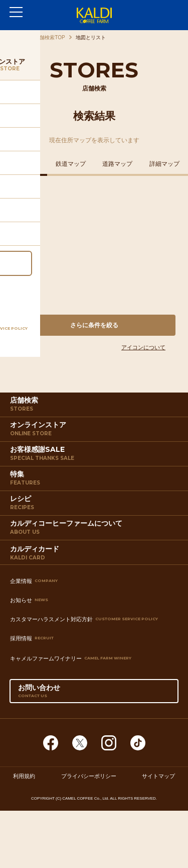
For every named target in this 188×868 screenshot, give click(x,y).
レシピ (95, 505)
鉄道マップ (71, 164)
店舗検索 (95, 406)
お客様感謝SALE (95, 455)
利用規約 (24, 776)
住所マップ (24, 164)
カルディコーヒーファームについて (95, 529)
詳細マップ (164, 164)
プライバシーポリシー (89, 776)
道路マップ (117, 164)
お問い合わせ (94, 693)
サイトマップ (158, 776)
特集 (95, 480)
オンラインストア (95, 431)
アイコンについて (143, 347)
